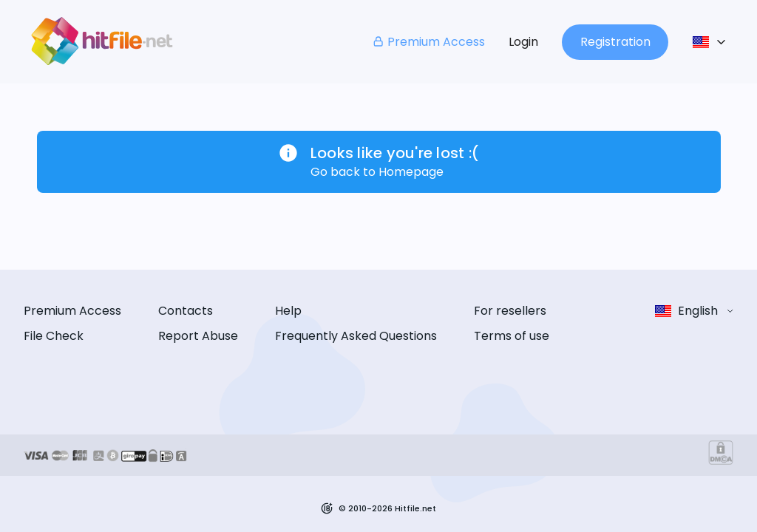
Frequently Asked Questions (356, 336)
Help (288, 311)
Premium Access (428, 42)
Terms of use (512, 336)
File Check (54, 336)
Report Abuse (198, 336)
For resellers (510, 311)
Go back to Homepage (377, 172)
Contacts (186, 311)
